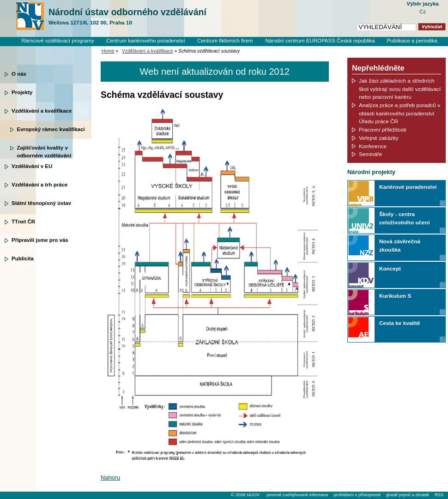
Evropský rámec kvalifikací (51, 129)
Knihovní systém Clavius (409, 48)
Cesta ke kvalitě (400, 323)
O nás (19, 74)
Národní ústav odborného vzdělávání (127, 17)
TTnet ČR (23, 222)
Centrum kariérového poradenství (146, 41)
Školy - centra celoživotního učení (404, 218)
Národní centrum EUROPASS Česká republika (320, 41)
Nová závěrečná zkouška (400, 245)
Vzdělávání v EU (32, 166)
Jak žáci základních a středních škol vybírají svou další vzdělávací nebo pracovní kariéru (400, 89)
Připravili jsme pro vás (40, 240)
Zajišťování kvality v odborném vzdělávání (44, 151)
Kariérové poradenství (408, 187)
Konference (373, 146)
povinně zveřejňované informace (297, 495)
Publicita (23, 259)
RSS (439, 495)
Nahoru (110, 478)
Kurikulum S (395, 296)
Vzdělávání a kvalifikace (42, 111)
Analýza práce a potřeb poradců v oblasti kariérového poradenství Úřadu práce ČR (400, 113)
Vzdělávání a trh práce (39, 185)
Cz (423, 12)
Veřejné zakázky (379, 138)
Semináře (370, 154)
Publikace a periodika (412, 41)
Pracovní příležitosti (383, 129)
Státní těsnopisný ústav (41, 203)
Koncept (390, 268)
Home (108, 51)
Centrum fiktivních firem (225, 41)
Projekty (22, 92)
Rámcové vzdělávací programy (58, 41)
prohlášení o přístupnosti (357, 495)
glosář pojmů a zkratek (408, 495)
